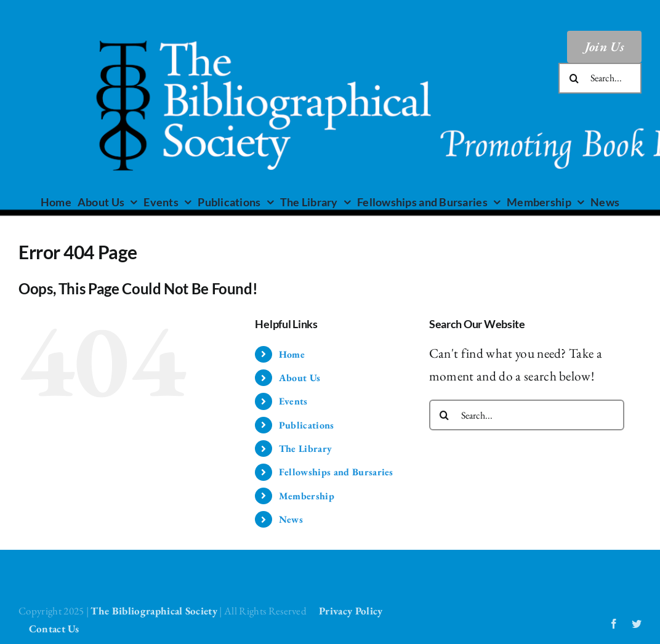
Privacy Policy (351, 611)
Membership (307, 496)
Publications (307, 425)
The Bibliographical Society (154, 611)
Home (292, 354)
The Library (306, 449)
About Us (300, 378)
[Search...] (600, 78)
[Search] (574, 78)
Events (293, 401)
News (291, 519)
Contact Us (54, 629)
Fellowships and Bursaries (336, 472)
